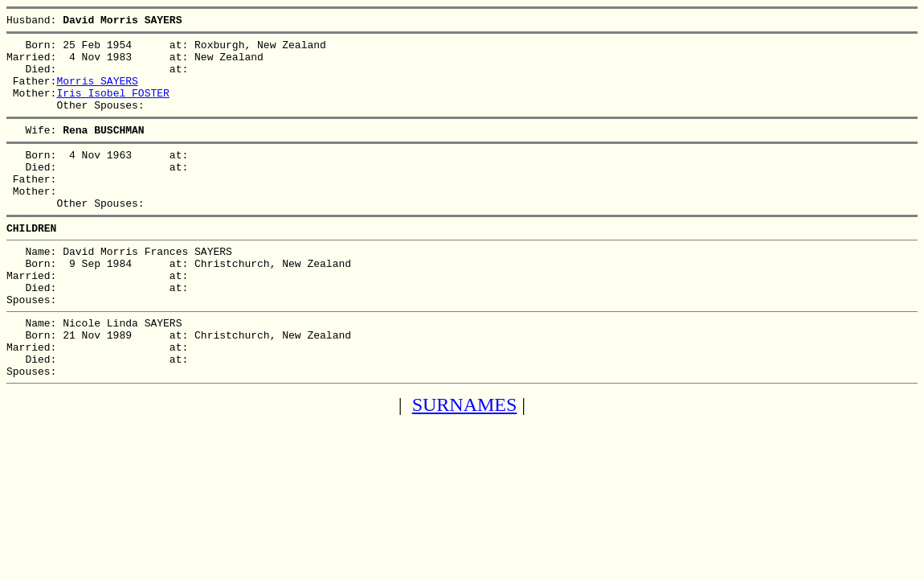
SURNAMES (465, 462)
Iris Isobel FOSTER (112, 107)
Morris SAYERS (97, 92)
